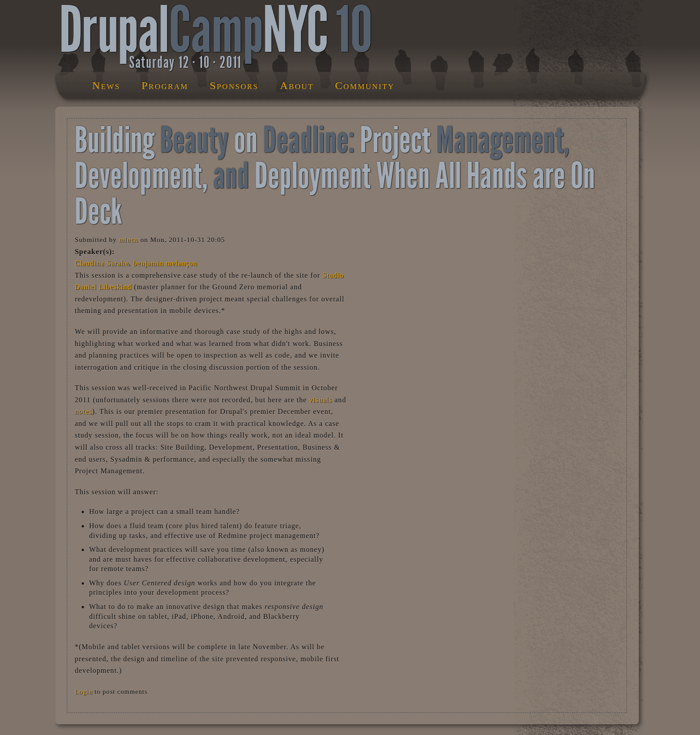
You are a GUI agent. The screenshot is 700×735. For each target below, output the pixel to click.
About (297, 85)
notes (83, 411)
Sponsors (234, 85)
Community (365, 85)
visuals (321, 400)
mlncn (128, 240)
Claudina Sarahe (102, 263)
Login (83, 692)
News (106, 85)
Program (165, 85)
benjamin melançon (166, 263)
